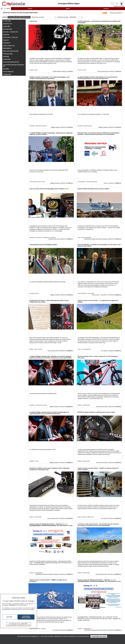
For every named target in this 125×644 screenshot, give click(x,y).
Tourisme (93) (7, 74)
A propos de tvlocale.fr (54, 633)
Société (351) (7, 59)
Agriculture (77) (8, 24)
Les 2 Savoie (104, 311)
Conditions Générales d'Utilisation (88, 631)
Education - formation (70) (10, 32)
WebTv (68, 9)
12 (70, 622)
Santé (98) (6, 57)
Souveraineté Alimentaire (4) (11, 62)
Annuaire (106, 9)
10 (65, 622)
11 (68, 622)
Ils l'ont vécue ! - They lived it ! (100, 262)
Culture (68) (6, 26)
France (106, 163)
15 (77, 622)
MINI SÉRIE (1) (7, 48)
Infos (83, 629)
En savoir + (51, 631)
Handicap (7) (7, 43)
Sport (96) (6, 69)
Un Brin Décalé (56, 65)
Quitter (9, 617)
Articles (30, 9)
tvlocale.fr (18, 629)
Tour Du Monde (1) (8, 72)
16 (79, 622)
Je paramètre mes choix (99, 636)
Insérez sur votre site (115, 611)
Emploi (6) (6, 35)
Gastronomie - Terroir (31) (10, 37)
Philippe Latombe (55, 114)
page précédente (116, 13)
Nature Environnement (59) (11, 51)
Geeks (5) (6, 40)
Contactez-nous (52, 629)
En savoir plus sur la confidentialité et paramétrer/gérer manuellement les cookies (19, 624)
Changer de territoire (119, 6)
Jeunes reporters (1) (9, 46)
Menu (8, 9)
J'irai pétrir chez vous (54, 212)
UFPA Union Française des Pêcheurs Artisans (96, 212)
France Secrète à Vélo (103, 65)
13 (72, 622)
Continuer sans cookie (26, 617)
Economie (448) (8, 29)
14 (74, 622)
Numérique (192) (8, 54)
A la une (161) (7, 21)
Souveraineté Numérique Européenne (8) (14, 65)
